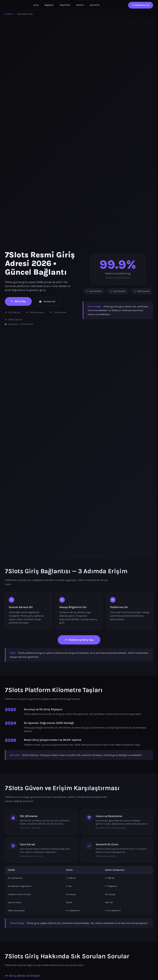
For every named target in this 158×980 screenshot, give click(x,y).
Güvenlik (95, 5)
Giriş (36, 5)
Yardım (80, 5)
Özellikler (65, 5)
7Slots (9, 14)
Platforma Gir (141, 5)
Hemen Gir (48, 301)
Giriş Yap (18, 301)
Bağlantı (49, 5)
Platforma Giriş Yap (79, 640)
